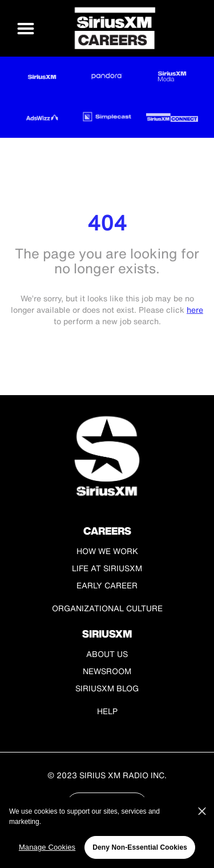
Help (107, 711)
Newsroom (107, 671)
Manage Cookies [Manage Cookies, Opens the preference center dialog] (47, 847)
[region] (107, 833)
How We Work (107, 551)
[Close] (202, 811)
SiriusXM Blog (107, 688)
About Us (107, 654)
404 (107, 223)
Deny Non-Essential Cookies (140, 847)
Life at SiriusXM (107, 568)
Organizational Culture (107, 608)
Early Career (107, 585)
